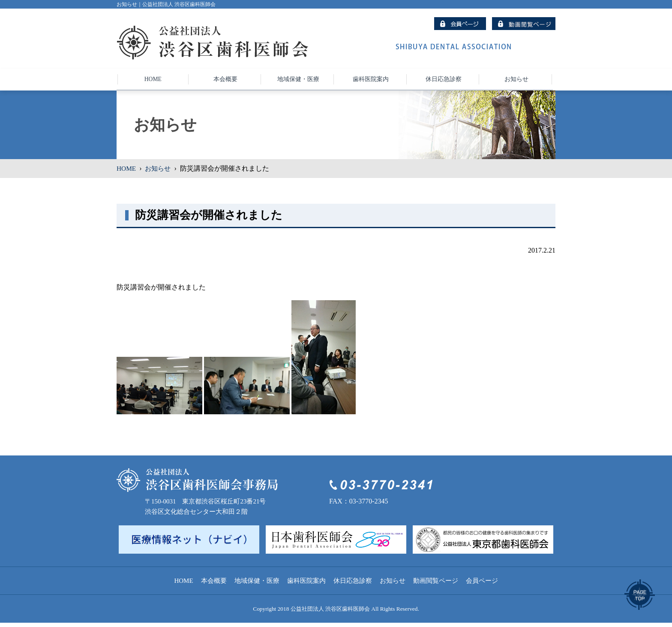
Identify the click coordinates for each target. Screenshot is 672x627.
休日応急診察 (353, 585)
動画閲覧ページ (436, 585)
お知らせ (159, 172)
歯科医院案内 (306, 585)
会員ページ (482, 585)
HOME (127, 172)
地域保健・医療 (257, 585)
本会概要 (214, 585)
